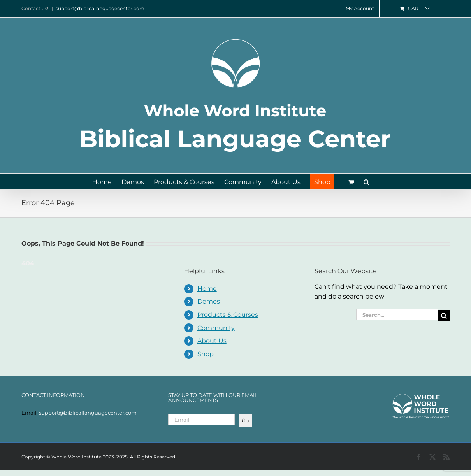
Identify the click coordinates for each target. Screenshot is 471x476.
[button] (366, 181)
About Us (212, 341)
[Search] (444, 316)
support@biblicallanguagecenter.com (100, 8)
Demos (209, 301)
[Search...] (397, 315)
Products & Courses (228, 315)
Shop (206, 354)
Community (216, 328)
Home (207, 289)
